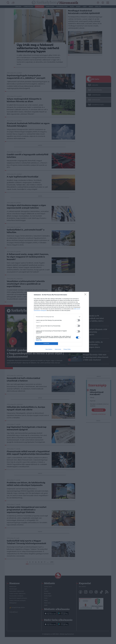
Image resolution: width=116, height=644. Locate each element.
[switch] (78, 320)
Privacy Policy (67, 349)
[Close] (86, 295)
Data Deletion (49, 349)
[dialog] (58, 322)
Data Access (58, 349)
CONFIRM (46, 344)
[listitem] (58, 317)
